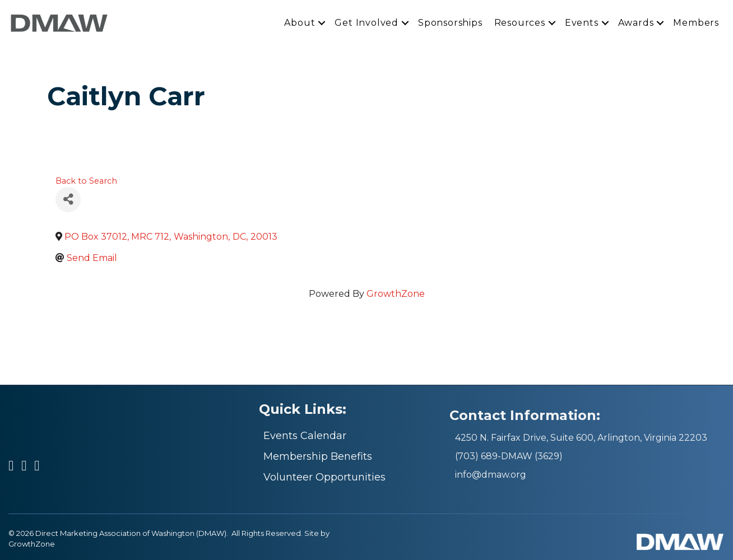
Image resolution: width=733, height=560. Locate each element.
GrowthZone (396, 294)
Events (582, 23)
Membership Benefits (318, 456)
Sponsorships (450, 23)
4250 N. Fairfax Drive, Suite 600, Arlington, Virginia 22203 (581, 438)
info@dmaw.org (491, 475)
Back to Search (86, 181)
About (300, 23)
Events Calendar (305, 436)
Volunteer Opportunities (324, 477)
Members (696, 23)
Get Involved (366, 23)
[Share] (68, 200)
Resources (520, 23)
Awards (636, 23)
